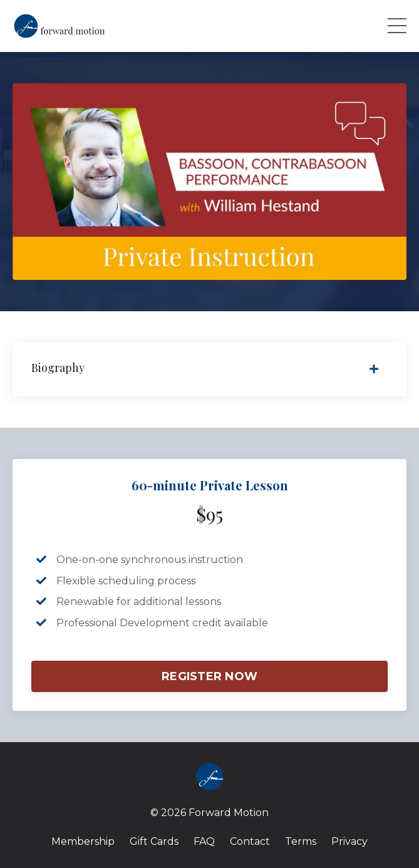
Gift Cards (154, 841)
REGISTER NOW (209, 676)
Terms (301, 841)
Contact (250, 841)
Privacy (349, 841)
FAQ (204, 841)
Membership (83, 841)
